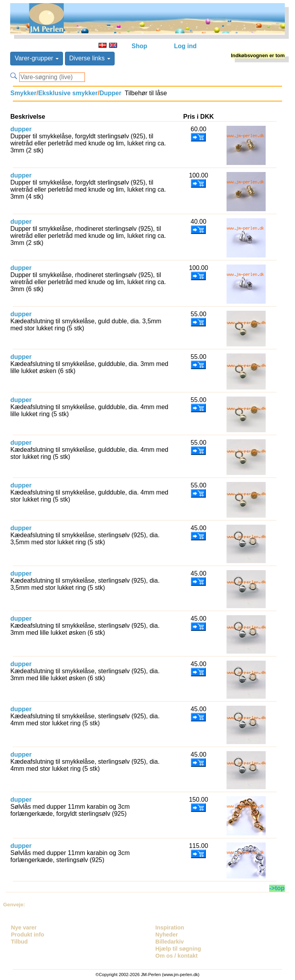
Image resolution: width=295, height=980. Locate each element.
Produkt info (28, 935)
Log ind (185, 46)
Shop (139, 46)
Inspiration (170, 927)
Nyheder (167, 935)
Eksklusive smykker (68, 93)
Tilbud (19, 942)
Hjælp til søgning (178, 949)
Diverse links (90, 58)
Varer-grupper (37, 58)
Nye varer (24, 927)
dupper (21, 129)
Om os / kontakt (176, 956)
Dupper (110, 93)
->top (277, 888)
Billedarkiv (170, 942)
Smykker (23, 93)
